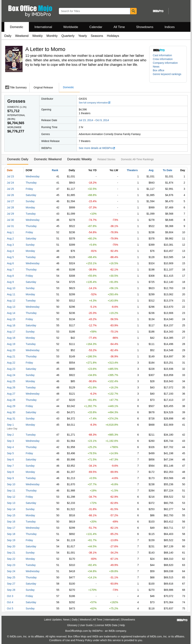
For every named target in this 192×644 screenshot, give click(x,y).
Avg (151, 170)
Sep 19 (11, 540)
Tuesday (31, 214)
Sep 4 (10, 447)
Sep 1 (10, 425)
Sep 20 (11, 546)
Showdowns (145, 27)
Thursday (31, 183)
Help (122, 625)
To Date (167, 170)
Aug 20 (11, 350)
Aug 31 (11, 418)
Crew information (163, 59)
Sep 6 (10, 459)
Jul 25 (10, 189)
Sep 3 (10, 441)
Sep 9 (10, 478)
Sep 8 (10, 472)
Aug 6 (10, 263)
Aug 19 (11, 344)
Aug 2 (10, 238)
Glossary (72, 625)
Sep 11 (11, 491)
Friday (29, 189)
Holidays (113, 36)
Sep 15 (11, 515)
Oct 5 (10, 608)
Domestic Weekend (48, 159)
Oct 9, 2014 (102, 120)
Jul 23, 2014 (86, 120)
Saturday (31, 195)
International (43, 27)
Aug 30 (11, 412)
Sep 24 (11, 571)
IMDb (112, 631)
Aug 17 (11, 332)
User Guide (86, 625)
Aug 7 (10, 270)
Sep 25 (11, 577)
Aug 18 (11, 338)
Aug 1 (10, 232)
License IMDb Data (106, 625)
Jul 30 (10, 220)
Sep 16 (11, 522)
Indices (170, 27)
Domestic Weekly (79, 159)
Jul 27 (10, 201)
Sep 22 (11, 559)
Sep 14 (11, 509)
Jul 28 (10, 207)
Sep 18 (11, 534)
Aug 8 (10, 276)
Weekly (37, 36)
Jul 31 (10, 226)
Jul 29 (10, 214)
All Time (119, 27)
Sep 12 (11, 497)
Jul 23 (10, 176)
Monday (30, 207)
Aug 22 (11, 363)
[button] (168, 76)
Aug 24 (11, 375)
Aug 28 (11, 400)
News (156, 67)
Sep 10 (11, 484)
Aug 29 (11, 406)
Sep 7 (10, 466)
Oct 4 (10, 602)
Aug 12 (11, 301)
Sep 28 (11, 590)
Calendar (96, 27)
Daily (8, 36)
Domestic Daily (18, 159)
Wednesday (33, 176)
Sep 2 (10, 435)
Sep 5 (10, 453)
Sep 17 (11, 528)
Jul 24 (10, 183)
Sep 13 (11, 503)
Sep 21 (11, 553)
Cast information (162, 55)
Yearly (83, 36)
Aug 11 (11, 294)
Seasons (97, 36)
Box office (159, 70)
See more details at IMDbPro (97, 148)
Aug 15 (11, 319)
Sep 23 (11, 565)
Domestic (17, 27)
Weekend (22, 36)
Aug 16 (11, 325)
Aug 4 (10, 251)
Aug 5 (10, 257)
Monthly (52, 36)
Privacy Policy (84, 640)
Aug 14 (11, 313)
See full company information (95, 103)
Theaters (132, 170)
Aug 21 (11, 356)
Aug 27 (11, 394)
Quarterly (68, 36)
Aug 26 (11, 387)
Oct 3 (10, 596)
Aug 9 (10, 282)
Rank (55, 170)
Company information (165, 63)
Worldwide (71, 27)
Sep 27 (11, 584)
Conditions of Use (60, 640)
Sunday (30, 201)
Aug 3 (10, 245)
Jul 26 (10, 195)
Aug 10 (11, 288)
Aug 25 (11, 381)
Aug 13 (11, 307)
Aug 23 (11, 369)
